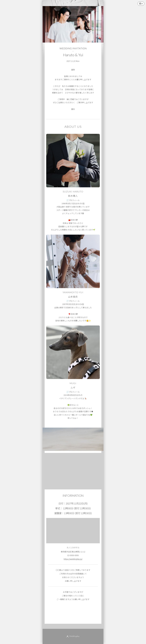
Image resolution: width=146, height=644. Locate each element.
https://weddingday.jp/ (73, 559)
